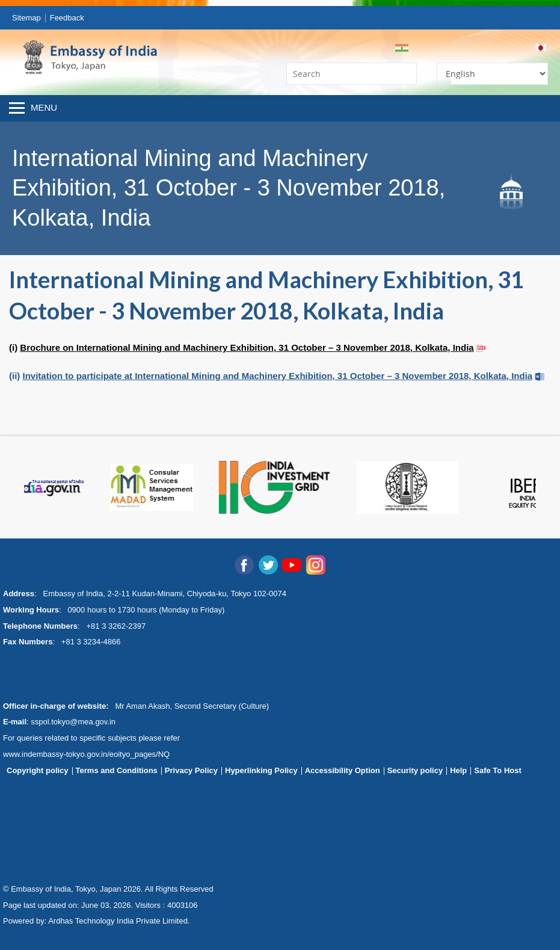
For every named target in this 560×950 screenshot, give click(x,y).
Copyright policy (38, 770)
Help (458, 770)
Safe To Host (498, 770)
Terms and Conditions (117, 770)
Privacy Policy (191, 770)
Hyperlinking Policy (261, 770)
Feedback (67, 18)
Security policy (415, 770)
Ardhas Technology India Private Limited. (119, 921)
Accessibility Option (343, 770)
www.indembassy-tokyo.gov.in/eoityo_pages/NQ (86, 754)
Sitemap (26, 18)
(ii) (271, 376)
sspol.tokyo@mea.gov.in (73, 722)
